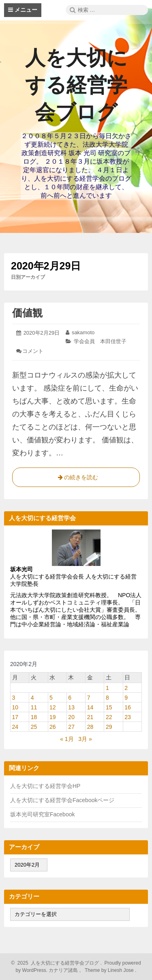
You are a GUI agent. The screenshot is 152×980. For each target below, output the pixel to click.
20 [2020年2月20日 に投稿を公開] (71, 717)
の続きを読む (76, 479)
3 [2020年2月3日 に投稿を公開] (14, 698)
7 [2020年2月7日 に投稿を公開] (89, 698)
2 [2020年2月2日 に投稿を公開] (126, 688)
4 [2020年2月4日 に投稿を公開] (32, 698)
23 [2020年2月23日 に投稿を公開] (128, 717)
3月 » (85, 739)
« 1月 (67, 739)
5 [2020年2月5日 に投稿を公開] (51, 698)
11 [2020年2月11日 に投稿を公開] (34, 707)
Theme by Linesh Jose (110, 970)
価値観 (27, 313)
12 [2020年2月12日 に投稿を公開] (53, 707)
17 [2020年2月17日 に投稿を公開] (15, 717)
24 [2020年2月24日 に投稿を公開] (15, 727)
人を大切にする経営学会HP (45, 786)
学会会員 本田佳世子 (100, 341)
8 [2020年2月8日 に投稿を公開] (107, 698)
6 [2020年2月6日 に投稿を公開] (70, 698)
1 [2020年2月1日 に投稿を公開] (107, 688)
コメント (33, 351)
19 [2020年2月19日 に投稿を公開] (53, 717)
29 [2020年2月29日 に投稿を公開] (109, 727)
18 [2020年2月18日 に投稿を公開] (34, 717)
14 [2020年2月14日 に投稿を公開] (90, 707)
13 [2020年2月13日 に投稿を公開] (71, 707)
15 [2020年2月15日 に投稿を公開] (109, 707)
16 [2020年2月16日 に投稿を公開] (128, 707)
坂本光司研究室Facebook (42, 814)
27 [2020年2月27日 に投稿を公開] (71, 727)
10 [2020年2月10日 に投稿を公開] (15, 707)
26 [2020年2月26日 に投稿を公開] (53, 727)
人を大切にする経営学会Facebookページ (62, 800)
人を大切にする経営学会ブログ (76, 85)
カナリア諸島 (64, 970)
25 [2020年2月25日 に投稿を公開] (34, 727)
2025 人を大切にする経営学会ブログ (57, 963)
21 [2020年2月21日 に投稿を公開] (90, 717)
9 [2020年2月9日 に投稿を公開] (126, 698)
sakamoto (83, 332)
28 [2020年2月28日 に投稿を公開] (90, 727)
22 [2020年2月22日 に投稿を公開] (109, 717)
